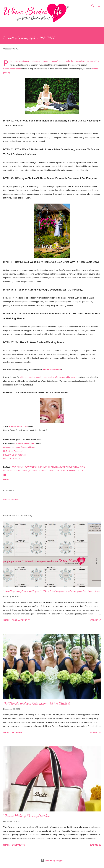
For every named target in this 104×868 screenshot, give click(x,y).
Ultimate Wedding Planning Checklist (26, 816)
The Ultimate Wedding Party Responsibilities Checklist (37, 703)
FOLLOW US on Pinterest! (14, 455)
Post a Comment (11, 499)
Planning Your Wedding (16, 471)
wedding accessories (45, 377)
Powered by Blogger (52, 860)
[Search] (93, 5)
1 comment (18, 732)
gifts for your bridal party (65, 377)
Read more (95, 620)
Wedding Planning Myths (70, 471)
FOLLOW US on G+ (12, 459)
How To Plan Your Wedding (25, 467)
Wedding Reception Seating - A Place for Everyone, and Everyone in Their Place (52, 591)
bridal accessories (27, 377)
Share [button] (6, 480)
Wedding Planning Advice (43, 471)
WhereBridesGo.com (12, 69)
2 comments (18, 845)
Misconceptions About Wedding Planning (63, 467)
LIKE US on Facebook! (13, 451)
